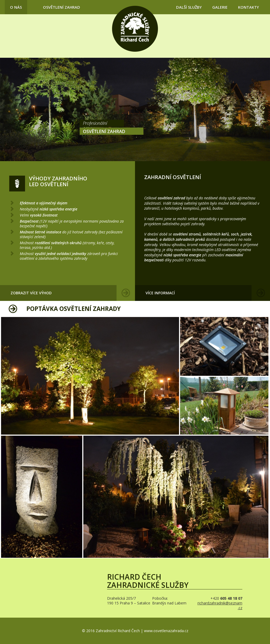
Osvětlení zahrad (62, 7)
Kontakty (249, 7)
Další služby (189, 7)
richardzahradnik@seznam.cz (220, 605)
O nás (16, 7)
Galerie (220, 7)
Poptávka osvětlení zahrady (74, 309)
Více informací (160, 293)
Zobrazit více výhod (31, 293)
